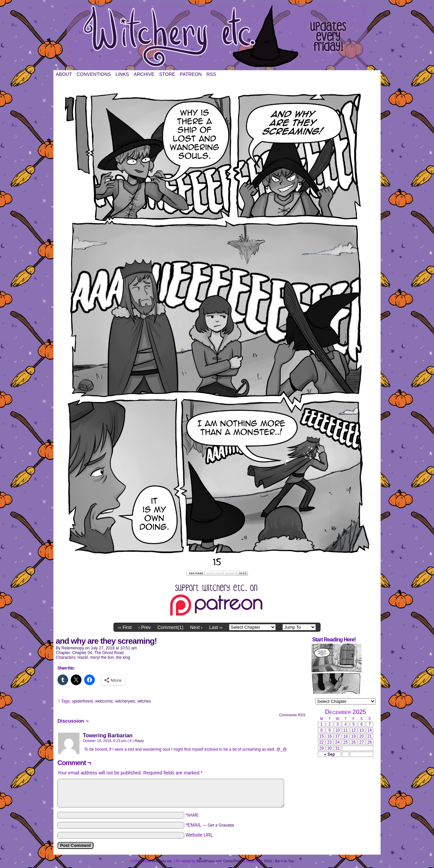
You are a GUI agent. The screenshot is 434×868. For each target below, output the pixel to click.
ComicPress (233, 861)
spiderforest (83, 701)
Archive (144, 74)
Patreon (191, 74)
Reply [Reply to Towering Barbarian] (139, 741)
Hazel (83, 657)
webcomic (104, 701)
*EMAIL (210, 825)
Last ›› (216, 627)
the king (123, 657)
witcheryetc (125, 701)
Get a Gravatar (221, 825)
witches (144, 701)
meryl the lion (102, 657)
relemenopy (73, 648)
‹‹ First (125, 627)
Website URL (199, 835)
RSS (211, 74)
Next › (196, 627)
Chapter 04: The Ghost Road (98, 653)
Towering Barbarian (108, 735)
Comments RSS (292, 715)
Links (122, 74)
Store (167, 74)
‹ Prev (144, 627)
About (64, 74)
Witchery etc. (217, 37)
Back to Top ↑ (286, 861)
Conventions (94, 74)
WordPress (205, 861)
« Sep (330, 754)
